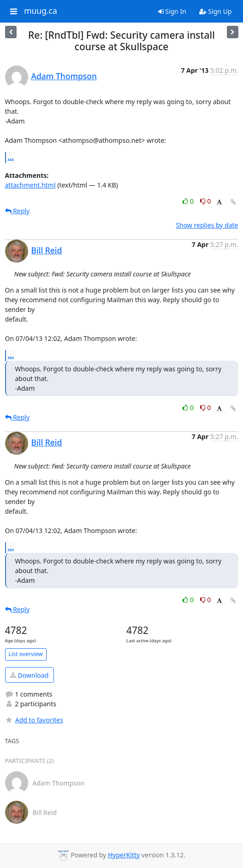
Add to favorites (34, 720)
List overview (26, 654)
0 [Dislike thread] (206, 201)
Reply (18, 211)
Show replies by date (207, 225)
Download (29, 675)
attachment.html (30, 185)
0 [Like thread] (189, 201)
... (11, 157)
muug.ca (41, 11)
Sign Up (216, 11)
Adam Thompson (64, 76)
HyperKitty (124, 855)
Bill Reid (47, 250)
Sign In (172, 11)
